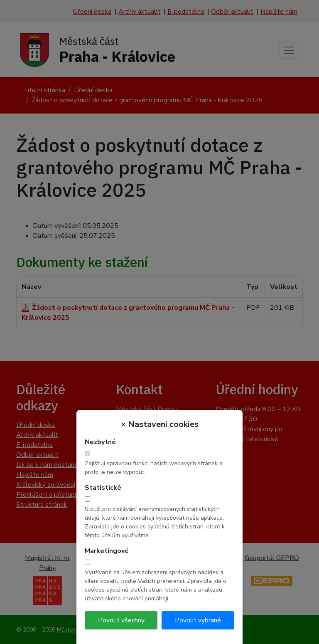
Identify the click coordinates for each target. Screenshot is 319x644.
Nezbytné (100, 442)
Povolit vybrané (198, 620)
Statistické (103, 488)
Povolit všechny (121, 620)
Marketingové (107, 551)
